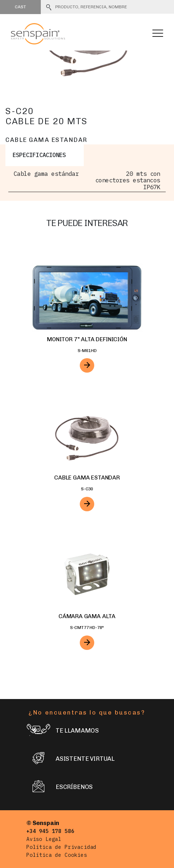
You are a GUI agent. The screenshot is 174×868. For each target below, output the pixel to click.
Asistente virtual (71, 759)
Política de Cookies (57, 855)
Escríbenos (60, 787)
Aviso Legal (44, 839)
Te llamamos (63, 731)
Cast (20, 7)
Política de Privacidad (61, 847)
